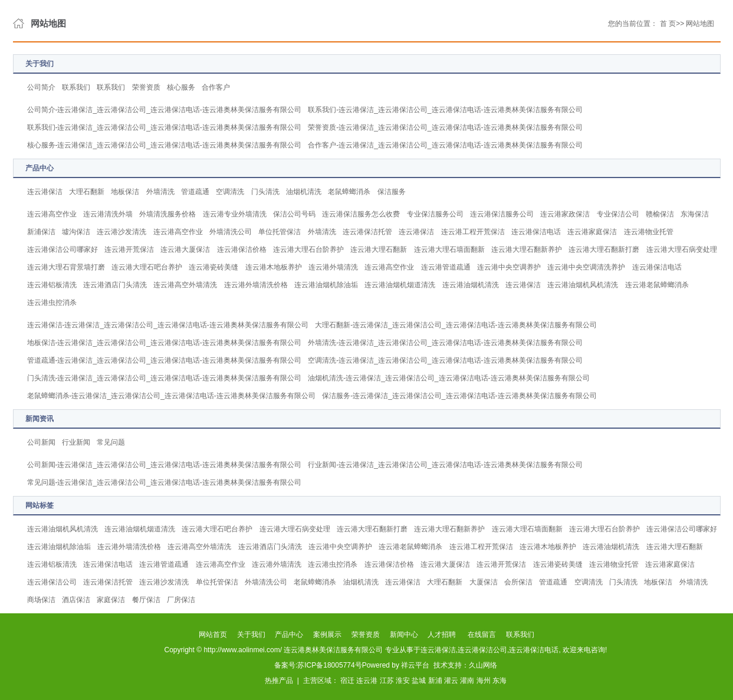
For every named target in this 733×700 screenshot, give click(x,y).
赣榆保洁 (660, 214)
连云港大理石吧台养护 (147, 267)
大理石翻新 (87, 192)
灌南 (467, 681)
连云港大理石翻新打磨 (604, 249)
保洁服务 (392, 192)
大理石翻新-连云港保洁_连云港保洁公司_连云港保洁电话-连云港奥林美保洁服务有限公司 (456, 325)
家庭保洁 (111, 600)
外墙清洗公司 (231, 232)
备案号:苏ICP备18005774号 (318, 665)
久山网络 (483, 665)
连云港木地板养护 (274, 267)
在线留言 (482, 635)
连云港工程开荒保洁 (473, 232)
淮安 (403, 681)
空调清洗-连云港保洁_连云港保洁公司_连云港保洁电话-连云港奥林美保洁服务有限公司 (445, 360)
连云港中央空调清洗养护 (586, 267)
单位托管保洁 (280, 232)
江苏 (387, 681)
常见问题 (111, 442)
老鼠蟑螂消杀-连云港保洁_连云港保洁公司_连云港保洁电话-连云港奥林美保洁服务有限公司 (171, 396)
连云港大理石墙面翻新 (449, 249)
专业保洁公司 (618, 214)
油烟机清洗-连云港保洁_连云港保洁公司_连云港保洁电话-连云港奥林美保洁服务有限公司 (448, 378)
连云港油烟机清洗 (471, 285)
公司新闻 (41, 442)
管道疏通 (195, 192)
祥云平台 (415, 665)
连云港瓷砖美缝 (213, 267)
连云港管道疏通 (446, 267)
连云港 (367, 681)
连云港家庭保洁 (592, 232)
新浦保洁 (41, 232)
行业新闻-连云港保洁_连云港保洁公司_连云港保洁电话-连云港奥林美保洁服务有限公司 (445, 465)
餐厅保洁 (146, 600)
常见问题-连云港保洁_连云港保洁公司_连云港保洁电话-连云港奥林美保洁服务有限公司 (164, 482)
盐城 (419, 681)
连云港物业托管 (649, 232)
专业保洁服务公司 (435, 214)
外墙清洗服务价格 (167, 214)
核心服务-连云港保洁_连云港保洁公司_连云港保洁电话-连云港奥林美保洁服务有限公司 (164, 145)
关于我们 (251, 635)
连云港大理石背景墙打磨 (66, 267)
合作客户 (216, 87)
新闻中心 (404, 635)
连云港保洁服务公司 (502, 214)
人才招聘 (442, 635)
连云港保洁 (45, 192)
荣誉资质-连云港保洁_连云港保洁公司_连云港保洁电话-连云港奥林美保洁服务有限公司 (445, 127)
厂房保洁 (181, 600)
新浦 (435, 681)
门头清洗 (265, 192)
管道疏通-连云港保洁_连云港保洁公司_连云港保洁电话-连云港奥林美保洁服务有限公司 (164, 360)
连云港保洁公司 (52, 582)
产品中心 (289, 635)
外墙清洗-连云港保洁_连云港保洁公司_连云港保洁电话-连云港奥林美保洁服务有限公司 (445, 343)
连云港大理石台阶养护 (308, 249)
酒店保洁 (76, 600)
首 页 (668, 24)
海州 (484, 681)
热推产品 (279, 681)
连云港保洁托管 (367, 232)
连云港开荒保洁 (129, 249)
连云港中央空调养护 (509, 267)
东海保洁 (695, 214)
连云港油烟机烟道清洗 (400, 285)
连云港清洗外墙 (108, 214)
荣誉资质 (146, 87)
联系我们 (76, 87)
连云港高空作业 (52, 214)
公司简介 (41, 87)
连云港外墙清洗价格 (256, 285)
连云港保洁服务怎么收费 (361, 214)
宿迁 (347, 681)
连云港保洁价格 (242, 249)
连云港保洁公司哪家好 (63, 249)
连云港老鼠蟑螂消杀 (657, 285)
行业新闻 (76, 442)
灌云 (451, 681)
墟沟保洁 (76, 232)
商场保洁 (41, 600)
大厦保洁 (484, 582)
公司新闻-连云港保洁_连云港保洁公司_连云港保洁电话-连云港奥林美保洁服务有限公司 (164, 465)
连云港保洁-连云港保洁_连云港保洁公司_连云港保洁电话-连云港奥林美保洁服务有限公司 (168, 325)
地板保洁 (125, 192)
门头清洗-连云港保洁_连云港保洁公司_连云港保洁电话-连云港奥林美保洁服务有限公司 (164, 378)
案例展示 (327, 635)
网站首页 (213, 635)
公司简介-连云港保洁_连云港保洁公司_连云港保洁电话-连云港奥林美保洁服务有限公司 (164, 110)
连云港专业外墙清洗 (235, 214)
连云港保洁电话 (536, 232)
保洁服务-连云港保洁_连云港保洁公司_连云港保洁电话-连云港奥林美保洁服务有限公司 (459, 396)
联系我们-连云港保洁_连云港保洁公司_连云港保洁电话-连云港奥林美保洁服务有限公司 (445, 110)
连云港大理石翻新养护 (527, 249)
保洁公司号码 (294, 214)
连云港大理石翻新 (379, 249)
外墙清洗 (160, 192)
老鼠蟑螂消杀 (349, 192)
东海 (499, 681)
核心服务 (181, 87)
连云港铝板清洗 (52, 285)
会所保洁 (518, 582)
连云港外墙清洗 (333, 267)
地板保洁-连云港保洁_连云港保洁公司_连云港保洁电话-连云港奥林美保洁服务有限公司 (164, 343)
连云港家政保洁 (565, 214)
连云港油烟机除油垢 (326, 285)
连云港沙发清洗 (121, 232)
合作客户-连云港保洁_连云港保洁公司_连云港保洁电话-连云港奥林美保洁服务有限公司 (445, 145)
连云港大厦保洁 (185, 249)
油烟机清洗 (304, 192)
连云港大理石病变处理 (682, 249)
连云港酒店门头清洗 (115, 285)
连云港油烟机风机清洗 (583, 285)
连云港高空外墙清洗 (185, 285)
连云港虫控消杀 (52, 303)
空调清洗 (230, 192)
